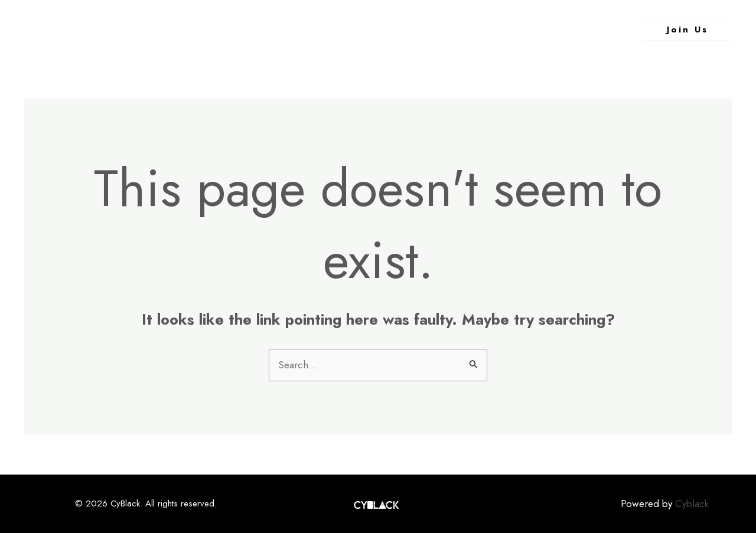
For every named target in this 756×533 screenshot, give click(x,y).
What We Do (393, 30)
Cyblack (692, 503)
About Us (325, 30)
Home (272, 30)
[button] (687, 30)
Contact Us (469, 30)
